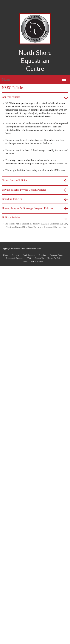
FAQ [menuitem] (29, 356)
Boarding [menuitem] (42, 352)
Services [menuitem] (15, 352)
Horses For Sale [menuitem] (54, 356)
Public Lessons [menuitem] (29, 352)
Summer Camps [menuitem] (57, 352)
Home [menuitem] (6, 352)
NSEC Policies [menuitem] (37, 359)
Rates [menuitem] (25, 359)
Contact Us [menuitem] (39, 356)
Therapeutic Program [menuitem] (14, 356)
